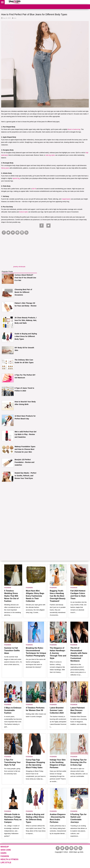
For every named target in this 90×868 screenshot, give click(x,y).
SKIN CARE (6, 850)
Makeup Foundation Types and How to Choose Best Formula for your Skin (25, 449)
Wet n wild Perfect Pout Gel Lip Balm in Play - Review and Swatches (25, 434)
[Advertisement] (19, 250)
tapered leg (16, 178)
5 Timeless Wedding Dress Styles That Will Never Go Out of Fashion (11, 596)
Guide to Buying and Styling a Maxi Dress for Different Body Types (26, 336)
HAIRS (4, 853)
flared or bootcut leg (74, 129)
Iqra (15, 18)
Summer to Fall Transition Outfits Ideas (12, 651)
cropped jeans (66, 199)
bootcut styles (23, 212)
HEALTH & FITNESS (9, 859)
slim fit (34, 189)
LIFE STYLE (6, 863)
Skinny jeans (5, 168)
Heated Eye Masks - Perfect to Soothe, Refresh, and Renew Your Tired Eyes (25, 476)
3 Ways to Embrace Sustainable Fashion (13, 710)
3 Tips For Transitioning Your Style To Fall (12, 762)
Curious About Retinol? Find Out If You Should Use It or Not (25, 278)
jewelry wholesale (19, 267)
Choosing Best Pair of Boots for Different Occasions (23, 292)
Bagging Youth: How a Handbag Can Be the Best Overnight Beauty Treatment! (58, 596)
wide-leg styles (50, 155)
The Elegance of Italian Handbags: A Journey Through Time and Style (58, 653)
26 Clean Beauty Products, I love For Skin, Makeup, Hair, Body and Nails (26, 320)
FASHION (8, 588)
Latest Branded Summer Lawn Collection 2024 (57, 710)
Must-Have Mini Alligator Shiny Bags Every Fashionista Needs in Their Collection (35, 596)
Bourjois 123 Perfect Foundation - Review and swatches (24, 462)
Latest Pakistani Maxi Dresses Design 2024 (78, 710)
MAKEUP (5, 847)
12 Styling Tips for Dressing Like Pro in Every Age (79, 762)
